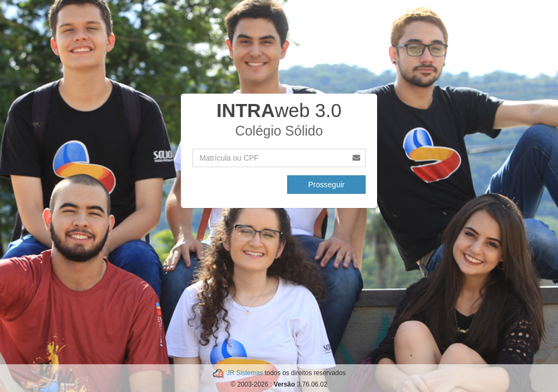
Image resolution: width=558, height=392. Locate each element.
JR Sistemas (246, 373)
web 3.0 (279, 110)
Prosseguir (327, 185)
